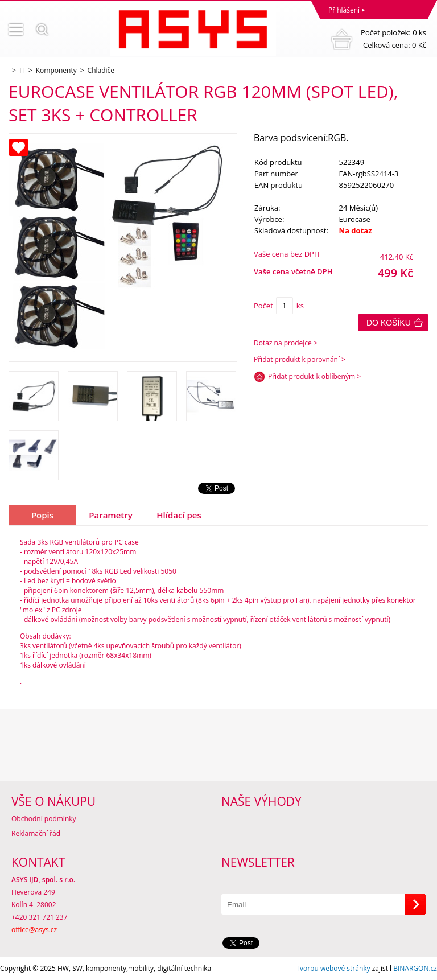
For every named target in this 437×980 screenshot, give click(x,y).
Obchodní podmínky (44, 819)
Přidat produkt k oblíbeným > (314, 376)
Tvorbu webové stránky (333, 968)
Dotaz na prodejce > (286, 343)
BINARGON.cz (415, 968)
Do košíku (389, 323)
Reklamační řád (36, 833)
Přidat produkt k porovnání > (300, 359)
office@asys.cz (34, 930)
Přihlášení (344, 10)
